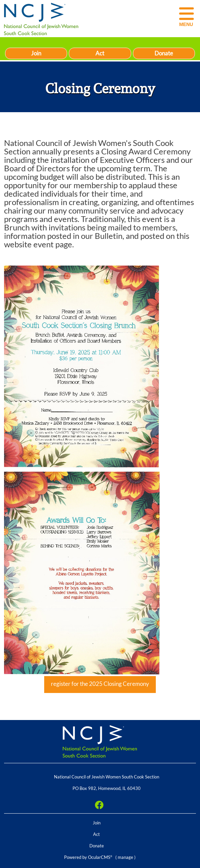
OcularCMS (100, 857)
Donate (164, 53)
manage (125, 857)
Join (36, 53)
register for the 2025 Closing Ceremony (100, 684)
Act (100, 53)
